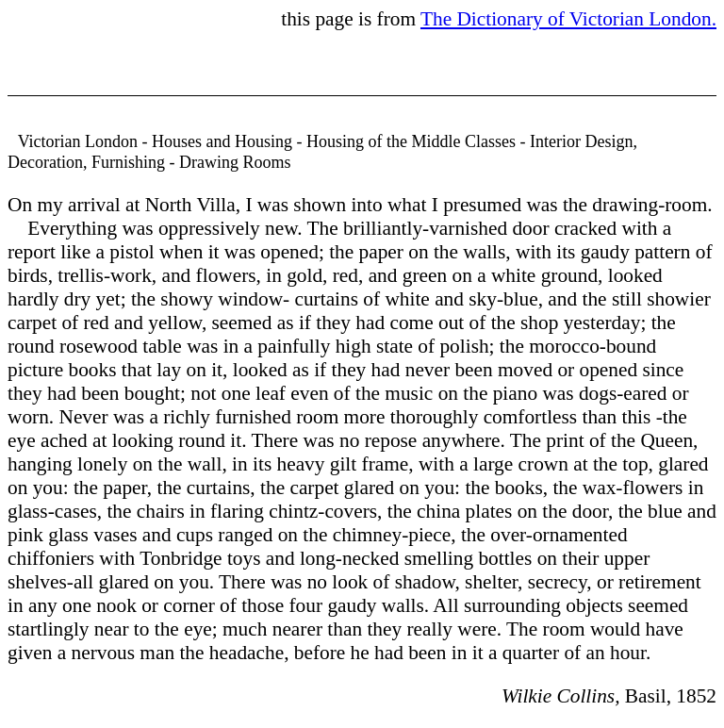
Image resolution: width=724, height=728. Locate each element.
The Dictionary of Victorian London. (568, 19)
